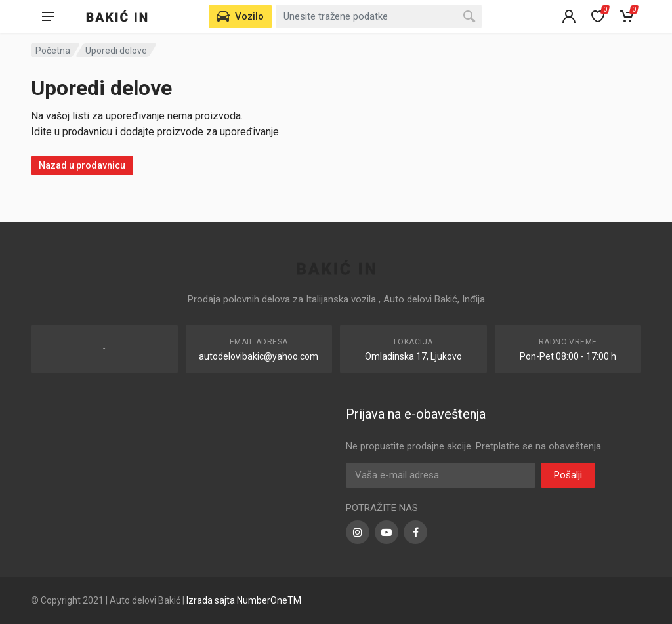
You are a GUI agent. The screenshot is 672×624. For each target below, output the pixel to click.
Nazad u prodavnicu (82, 165)
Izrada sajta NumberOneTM (244, 600)
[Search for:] (379, 16)
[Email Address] (441, 475)
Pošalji (568, 475)
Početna (53, 51)
